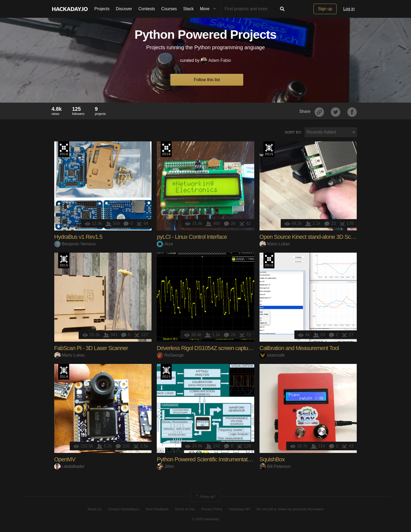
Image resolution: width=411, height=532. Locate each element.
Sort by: (293, 132)
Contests (147, 9)
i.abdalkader (69, 466)
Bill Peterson (275, 466)
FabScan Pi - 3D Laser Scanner (91, 348)
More (209, 9)
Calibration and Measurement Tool (299, 348)
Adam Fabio (216, 60)
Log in (349, 9)
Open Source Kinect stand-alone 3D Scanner (312, 237)
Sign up (325, 9)
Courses (169, 9)
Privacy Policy (212, 509)
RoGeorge (170, 355)
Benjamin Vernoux (75, 244)
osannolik (272, 355)
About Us (94, 509)
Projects (102, 9)
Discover (124, 9)
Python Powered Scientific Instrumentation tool (210, 459)
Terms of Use (185, 509)
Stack (188, 9)
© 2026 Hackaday (206, 519)
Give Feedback (157, 509)
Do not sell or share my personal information (290, 509)
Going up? (205, 497)
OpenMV (65, 459)
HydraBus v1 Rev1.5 (78, 237)
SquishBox (272, 459)
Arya (165, 244)
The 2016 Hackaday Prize (64, 149)
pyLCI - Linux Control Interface (192, 237)
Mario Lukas (275, 244)
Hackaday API (240, 509)
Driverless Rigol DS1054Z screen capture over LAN (216, 348)
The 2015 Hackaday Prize (269, 149)
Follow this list (207, 80)
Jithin (165, 466)
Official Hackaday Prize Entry (64, 372)
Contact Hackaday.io (124, 509)
